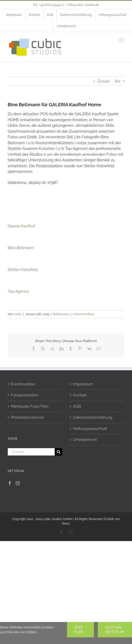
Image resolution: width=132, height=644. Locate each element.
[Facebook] (10, 483)
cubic (18, 314)
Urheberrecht (85, 440)
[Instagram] (18, 483)
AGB (77, 406)
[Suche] (58, 452)
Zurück (103, 81)
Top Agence (18, 291)
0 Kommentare (83, 314)
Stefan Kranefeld (23, 270)
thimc (66, 524)
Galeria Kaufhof (21, 226)
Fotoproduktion (25, 395)
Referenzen (61, 314)
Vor (117, 81)
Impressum (83, 384)
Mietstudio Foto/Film (30, 406)
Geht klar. (79, 630)
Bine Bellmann (21, 248)
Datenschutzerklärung (93, 417)
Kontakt (80, 395)
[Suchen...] (31, 452)
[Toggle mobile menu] (122, 40)
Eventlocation (23, 384)
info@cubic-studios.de (83, 5)
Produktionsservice (28, 417)
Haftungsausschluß (90, 429)
